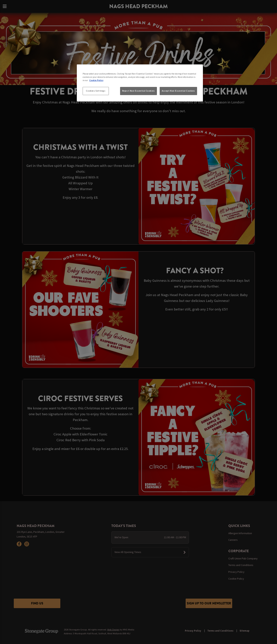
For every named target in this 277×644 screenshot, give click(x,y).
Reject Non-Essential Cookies (138, 91)
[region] (140, 83)
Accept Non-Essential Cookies (178, 91)
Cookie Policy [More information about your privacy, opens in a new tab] (96, 80)
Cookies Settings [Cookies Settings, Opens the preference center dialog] (96, 91)
